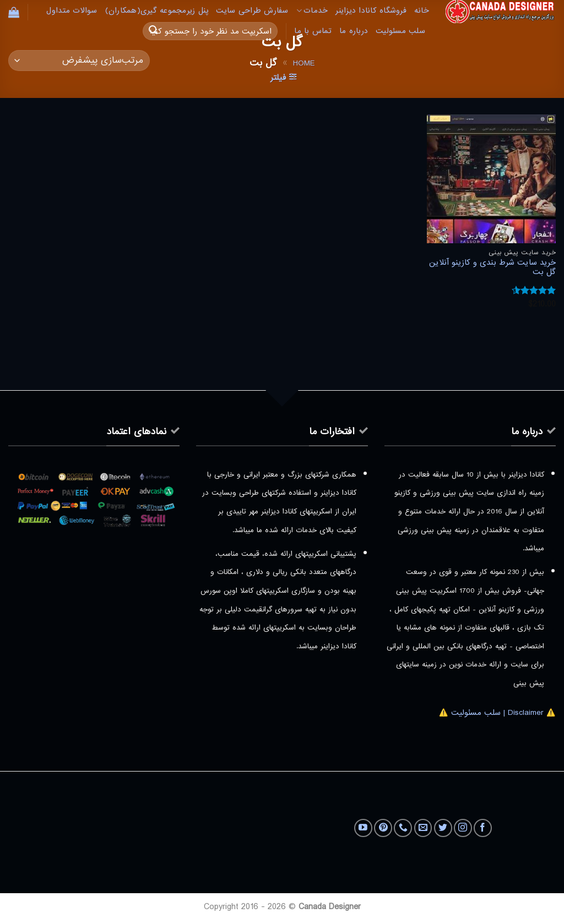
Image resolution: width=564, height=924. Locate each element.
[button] (14, 12)
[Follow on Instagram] (463, 828)
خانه (422, 11)
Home (304, 63)
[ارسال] (153, 31)
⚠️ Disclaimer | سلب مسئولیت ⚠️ (497, 713)
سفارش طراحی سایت (252, 11)
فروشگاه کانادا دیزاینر (371, 11)
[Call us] (403, 828)
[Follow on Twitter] (443, 828)
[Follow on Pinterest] (383, 828)
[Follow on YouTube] (363, 828)
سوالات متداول (72, 11)
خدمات (312, 11)
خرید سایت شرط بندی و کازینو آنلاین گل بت (492, 268)
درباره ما (354, 31)
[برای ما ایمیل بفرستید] (423, 828)
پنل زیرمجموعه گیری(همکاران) (157, 11)
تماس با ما (313, 31)
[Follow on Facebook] (483, 828)
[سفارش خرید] (79, 61)
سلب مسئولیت (400, 31)
